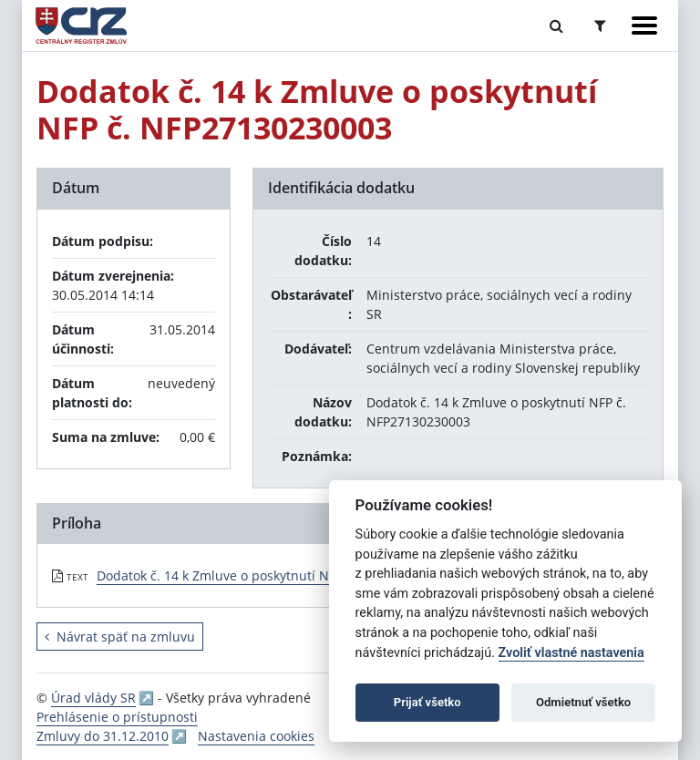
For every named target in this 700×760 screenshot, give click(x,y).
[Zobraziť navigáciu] (644, 26)
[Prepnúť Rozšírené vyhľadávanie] (600, 26)
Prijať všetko (427, 702)
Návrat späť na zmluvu (120, 637)
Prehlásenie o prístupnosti (117, 717)
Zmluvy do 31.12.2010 (103, 736)
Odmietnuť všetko (583, 702)
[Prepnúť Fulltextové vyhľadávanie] (556, 26)
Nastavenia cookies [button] (256, 736)
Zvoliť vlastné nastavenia (571, 653)
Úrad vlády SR (93, 698)
